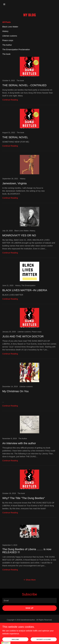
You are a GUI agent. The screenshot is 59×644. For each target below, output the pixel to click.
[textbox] (29, 600)
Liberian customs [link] (10, 36)
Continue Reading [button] (10, 100)
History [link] (5, 31)
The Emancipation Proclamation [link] (16, 49)
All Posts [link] (7, 22)
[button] (6, 4)
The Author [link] (7, 45)
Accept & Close (44, 639)
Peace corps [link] (8, 40)
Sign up (29, 608)
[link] (29, 81)
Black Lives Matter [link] (10, 27)
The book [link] (6, 54)
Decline (15, 639)
